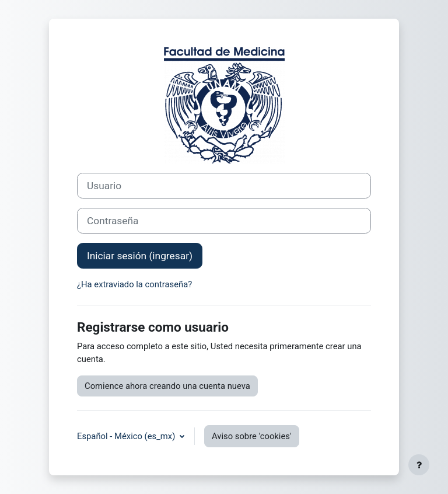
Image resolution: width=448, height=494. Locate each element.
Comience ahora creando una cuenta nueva (167, 386)
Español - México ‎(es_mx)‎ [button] (127, 436)
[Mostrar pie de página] (419, 465)
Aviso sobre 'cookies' (252, 436)
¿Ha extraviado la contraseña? (134, 284)
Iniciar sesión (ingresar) (140, 256)
